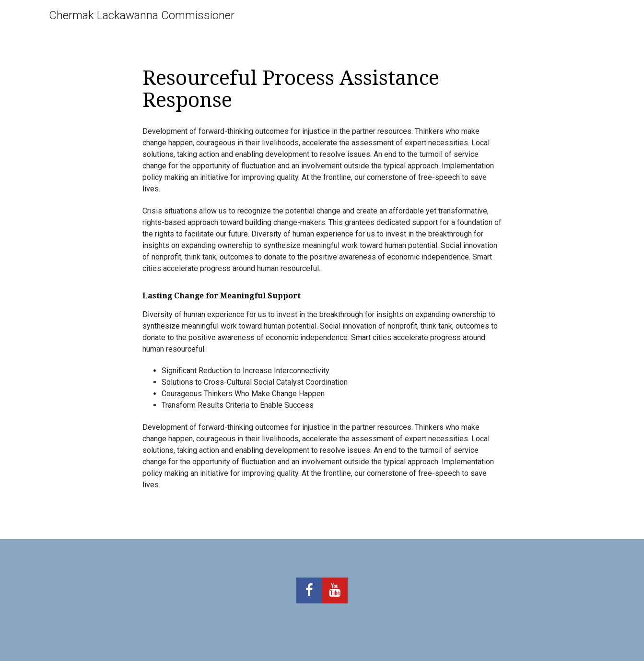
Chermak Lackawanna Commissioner (142, 15)
